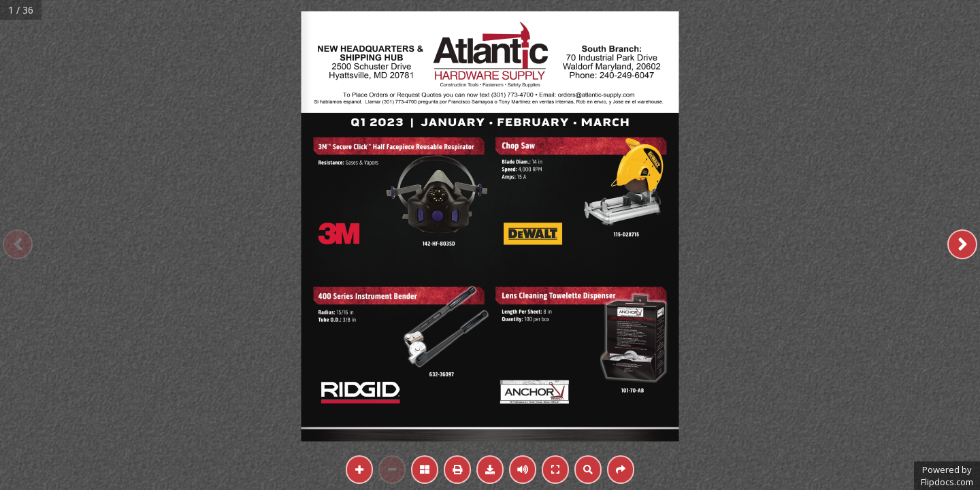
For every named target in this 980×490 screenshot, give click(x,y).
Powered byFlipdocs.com (947, 476)
